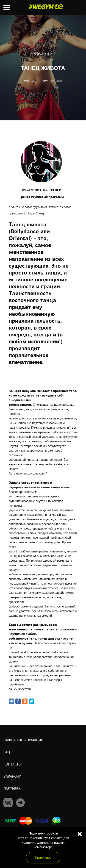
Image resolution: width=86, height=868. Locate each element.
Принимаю (43, 858)
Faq (7, 752)
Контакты (12, 765)
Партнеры (12, 789)
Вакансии (12, 777)
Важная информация (23, 740)
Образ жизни (43, 54)
